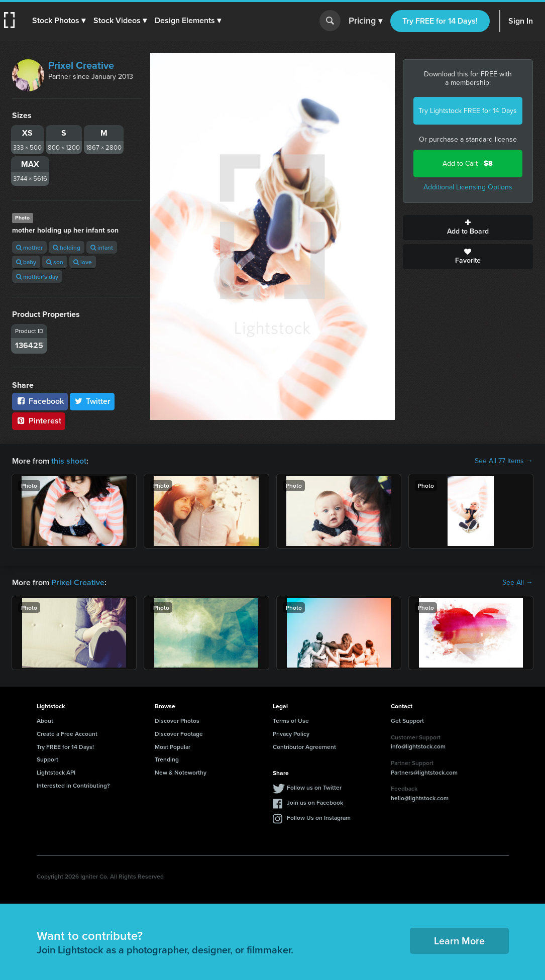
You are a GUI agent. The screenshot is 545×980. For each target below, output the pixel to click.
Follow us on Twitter (314, 787)
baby (26, 262)
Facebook (40, 401)
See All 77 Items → (504, 461)
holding (67, 247)
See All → (518, 583)
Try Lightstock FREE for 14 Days (468, 111)
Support (47, 759)
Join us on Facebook (315, 802)
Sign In (521, 21)
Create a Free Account (67, 734)
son (55, 262)
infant (102, 247)
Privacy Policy (291, 734)
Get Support (407, 721)
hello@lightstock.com (420, 798)
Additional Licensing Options (468, 187)
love (83, 262)
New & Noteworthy (181, 772)
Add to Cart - (468, 164)
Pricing (365, 21)
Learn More (459, 941)
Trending (167, 759)
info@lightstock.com (418, 746)
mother (29, 247)
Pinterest (39, 421)
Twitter (92, 401)
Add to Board (468, 228)
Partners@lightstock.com (424, 772)
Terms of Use (291, 721)
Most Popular (173, 747)
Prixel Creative (81, 65)
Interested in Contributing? (73, 785)
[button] (59, 21)
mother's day (37, 277)
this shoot (69, 461)
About (45, 721)
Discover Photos (177, 721)
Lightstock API (56, 772)
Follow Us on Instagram (319, 818)
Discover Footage (179, 734)
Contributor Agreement (304, 747)
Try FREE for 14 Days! (440, 21)
